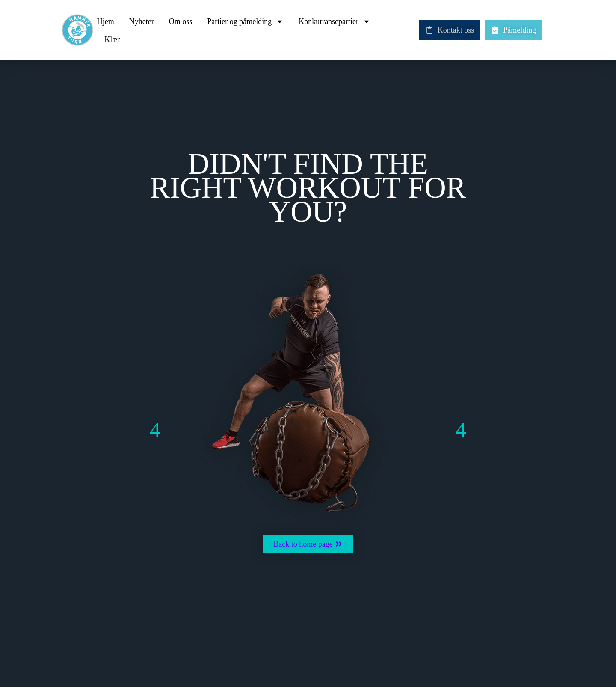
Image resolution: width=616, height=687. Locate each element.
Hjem (106, 21)
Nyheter (142, 21)
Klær (112, 39)
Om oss (181, 21)
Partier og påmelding (245, 21)
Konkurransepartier (335, 21)
